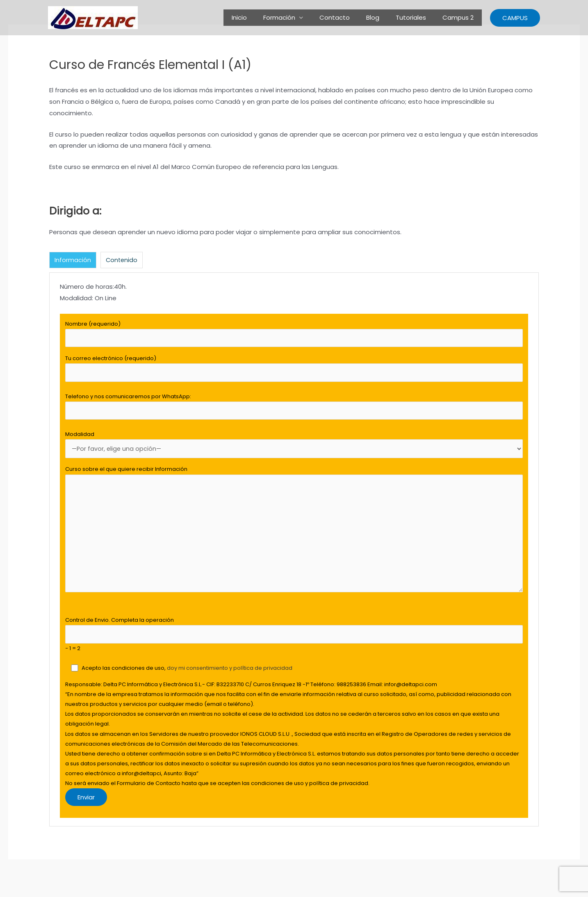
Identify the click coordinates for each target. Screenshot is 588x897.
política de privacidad (263, 681)
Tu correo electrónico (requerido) (294, 371)
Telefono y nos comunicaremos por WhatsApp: (294, 410)
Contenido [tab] (122, 260)
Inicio (262, 17)
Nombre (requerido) (294, 335)
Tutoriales (417, 17)
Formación (298, 17)
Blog (383, 17)
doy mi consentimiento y (201, 681)
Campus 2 (460, 17)
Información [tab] (73, 260)
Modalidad (294, 449)
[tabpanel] (294, 556)
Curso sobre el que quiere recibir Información (294, 539)
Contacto (349, 17)
